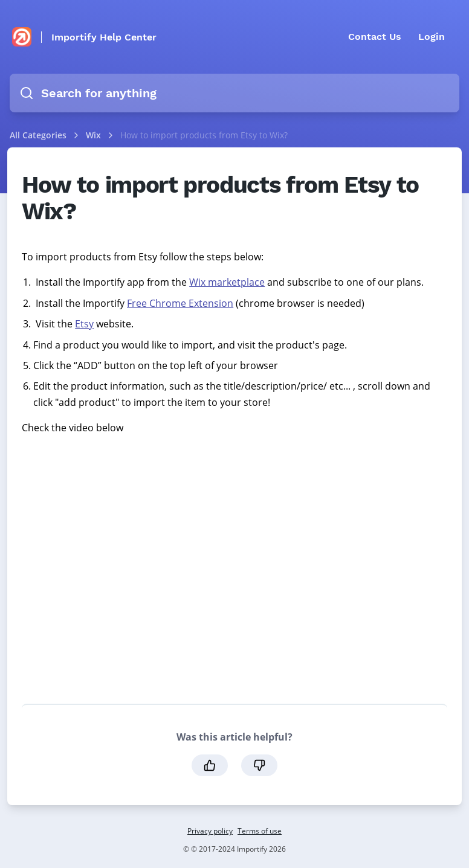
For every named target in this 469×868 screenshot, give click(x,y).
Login (432, 37)
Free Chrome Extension (180, 303)
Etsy (84, 324)
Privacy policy (210, 831)
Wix (95, 135)
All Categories (38, 135)
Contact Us (375, 37)
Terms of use (260, 831)
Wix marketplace (227, 282)
